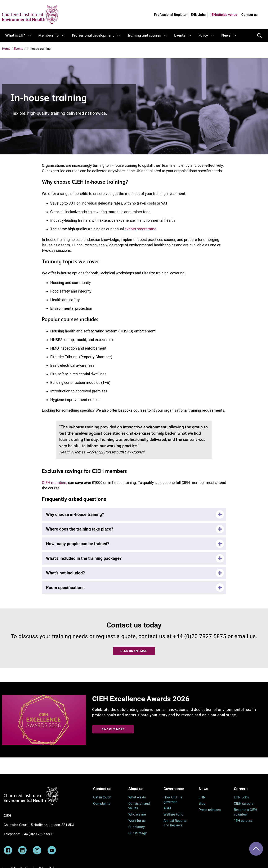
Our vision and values (139, 806)
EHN (202, 797)
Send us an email (134, 651)
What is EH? (15, 36)
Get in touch (102, 797)
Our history (137, 827)
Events (180, 36)
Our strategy (138, 833)
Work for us (137, 821)
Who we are (137, 814)
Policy (203, 36)
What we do (137, 797)
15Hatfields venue (224, 15)
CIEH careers (244, 804)
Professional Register (170, 15)
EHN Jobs (198, 15)
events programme (140, 229)
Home (6, 49)
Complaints (102, 804)
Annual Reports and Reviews (175, 823)
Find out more (113, 729)
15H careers (243, 821)
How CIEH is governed (173, 800)
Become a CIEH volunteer (245, 812)
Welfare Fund (173, 814)
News (226, 36)
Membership (48, 36)
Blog (202, 804)
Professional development (93, 36)
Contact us (249, 15)
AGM (167, 808)
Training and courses (144, 36)
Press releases (210, 810)
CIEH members (55, 483)
